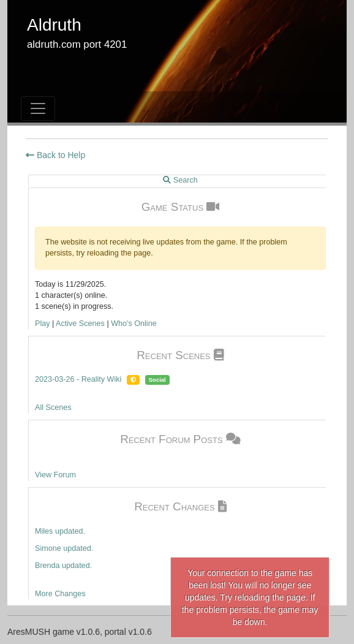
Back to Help (55, 155)
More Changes (60, 594)
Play (43, 324)
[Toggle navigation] (38, 108)
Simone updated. (64, 548)
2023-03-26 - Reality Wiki (78, 379)
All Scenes (53, 407)
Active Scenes (80, 324)
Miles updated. (60, 531)
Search (180, 180)
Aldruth (54, 25)
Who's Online (134, 324)
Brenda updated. (63, 566)
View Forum (55, 475)
